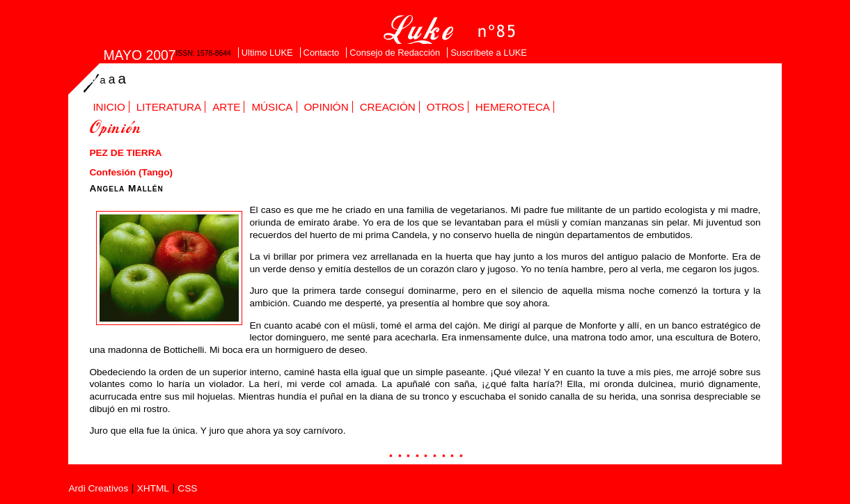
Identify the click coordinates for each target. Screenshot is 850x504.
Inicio (109, 107)
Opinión (326, 107)
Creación (388, 107)
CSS (187, 488)
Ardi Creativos (98, 488)
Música (272, 107)
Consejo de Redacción (395, 53)
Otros (446, 107)
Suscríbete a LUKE (489, 53)
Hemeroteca (513, 107)
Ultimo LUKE (267, 53)
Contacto (322, 53)
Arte (226, 107)
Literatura (169, 107)
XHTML (153, 488)
